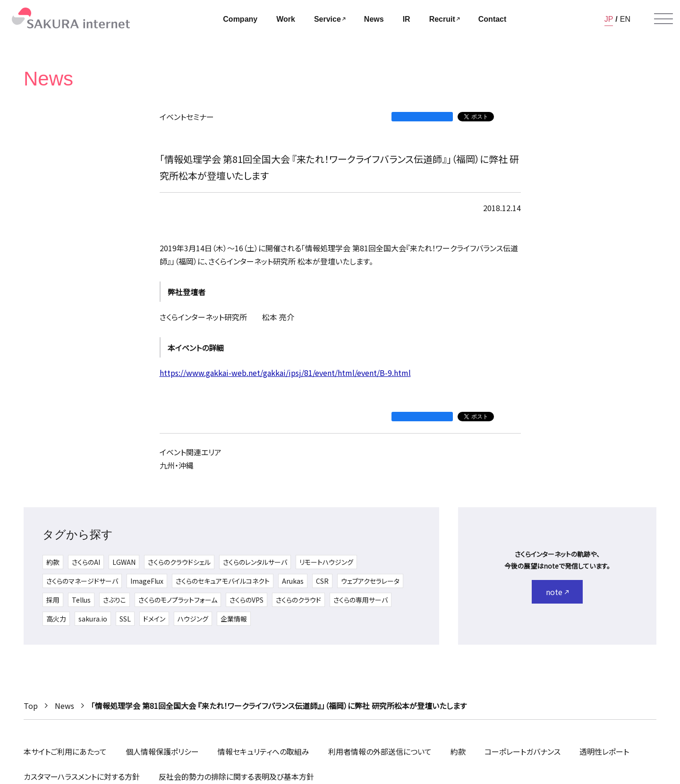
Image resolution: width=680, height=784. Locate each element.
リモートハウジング (326, 562)
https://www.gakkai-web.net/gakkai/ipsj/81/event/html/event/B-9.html (285, 373)
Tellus (81, 600)
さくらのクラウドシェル (179, 562)
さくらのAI (86, 562)
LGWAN (124, 562)
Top (31, 706)
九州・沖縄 (177, 465)
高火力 (56, 619)
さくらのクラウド (298, 600)
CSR (322, 581)
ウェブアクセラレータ (370, 581)
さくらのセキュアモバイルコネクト (223, 581)
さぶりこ (115, 600)
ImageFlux (147, 581)
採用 (53, 600)
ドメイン (154, 619)
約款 (53, 562)
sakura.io (93, 619)
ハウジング (193, 619)
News (64, 706)
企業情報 (234, 619)
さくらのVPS (246, 600)
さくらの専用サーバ (361, 600)
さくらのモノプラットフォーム (178, 600)
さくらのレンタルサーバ (255, 562)
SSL (125, 619)
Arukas (293, 581)
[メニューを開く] (663, 19)
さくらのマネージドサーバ (82, 581)
